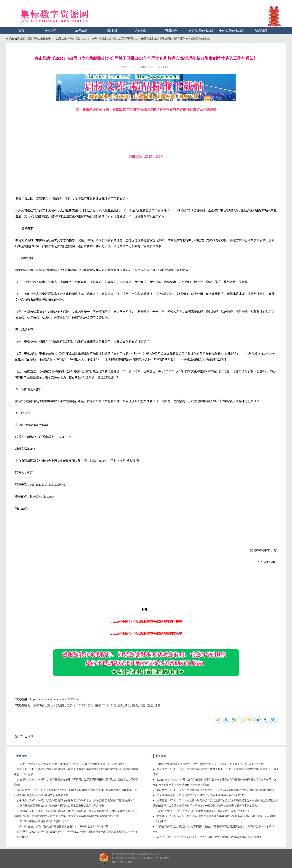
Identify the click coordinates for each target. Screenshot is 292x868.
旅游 (98, 705)
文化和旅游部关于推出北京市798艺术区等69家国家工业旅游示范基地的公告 (61, 806)
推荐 (143, 705)
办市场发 (40, 705)
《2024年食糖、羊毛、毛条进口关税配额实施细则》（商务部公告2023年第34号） (64, 827)
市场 (105, 705)
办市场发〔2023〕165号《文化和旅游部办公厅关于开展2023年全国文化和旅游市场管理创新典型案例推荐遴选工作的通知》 (141, 39)
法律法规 (81, 30)
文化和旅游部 (56, 705)
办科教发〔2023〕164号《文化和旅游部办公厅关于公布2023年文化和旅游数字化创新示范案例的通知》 (76, 800)
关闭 (29, 736)
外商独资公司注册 (201, 30)
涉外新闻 (141, 30)
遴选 (150, 705)
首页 (21, 30)
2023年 (82, 705)
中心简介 (51, 30)
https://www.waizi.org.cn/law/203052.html (56, 699)
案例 (135, 705)
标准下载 (111, 30)
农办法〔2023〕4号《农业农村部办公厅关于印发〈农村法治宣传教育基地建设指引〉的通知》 (211, 837)
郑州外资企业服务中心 (40, 39)
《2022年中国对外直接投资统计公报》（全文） (45, 821)
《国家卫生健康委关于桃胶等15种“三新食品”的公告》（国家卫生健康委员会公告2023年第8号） (72, 764)
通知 (158, 705)
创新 (120, 705)
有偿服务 (171, 30)
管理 (113, 705)
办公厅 (71, 705)
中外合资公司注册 (231, 30)
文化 (91, 705)
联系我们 (261, 30)
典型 (128, 705)
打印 (19, 736)
